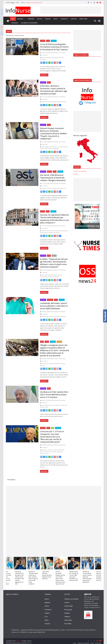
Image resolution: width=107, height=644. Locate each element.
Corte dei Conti (63, 405)
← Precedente (11, 480)
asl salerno (50, 450)
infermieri (59, 102)
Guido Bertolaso (45, 317)
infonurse (61, 58)
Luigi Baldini (56, 149)
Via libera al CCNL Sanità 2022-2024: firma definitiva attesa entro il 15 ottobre (54, 394)
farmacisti (48, 102)
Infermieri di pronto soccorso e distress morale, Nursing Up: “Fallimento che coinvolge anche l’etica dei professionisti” (15, 578)
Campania (43, 428)
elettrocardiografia (46, 58)
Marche (49, 172)
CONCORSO (62, 450)
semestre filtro (57, 364)
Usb (65, 188)
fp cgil (41, 233)
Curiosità (74, 19)
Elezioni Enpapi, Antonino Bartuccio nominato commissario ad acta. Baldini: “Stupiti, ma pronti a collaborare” (54, 133)
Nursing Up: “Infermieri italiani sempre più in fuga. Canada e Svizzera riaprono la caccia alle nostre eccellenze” (42, 578)
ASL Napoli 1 (44, 450)
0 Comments (44, 55)
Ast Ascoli (49, 188)
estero (43, 275)
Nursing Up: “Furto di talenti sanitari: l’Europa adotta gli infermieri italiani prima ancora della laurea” (96, 577)
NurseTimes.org (50, 627)
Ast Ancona (57, 231)
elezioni (42, 149)
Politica (40, 19)
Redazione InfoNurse (54, 53)
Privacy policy (68, 607)
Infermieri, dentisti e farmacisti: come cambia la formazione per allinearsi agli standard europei (53, 90)
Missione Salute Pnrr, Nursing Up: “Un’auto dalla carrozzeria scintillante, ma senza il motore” (83, 576)
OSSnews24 (15, 23)
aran (51, 405)
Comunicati (64, 19)
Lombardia (50, 300)
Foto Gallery (68, 621)
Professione (48, 607)
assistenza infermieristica (47, 231)
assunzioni (44, 188)
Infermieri (31, 19)
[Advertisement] (71, 10)
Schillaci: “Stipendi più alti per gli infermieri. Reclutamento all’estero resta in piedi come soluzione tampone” (54, 263)
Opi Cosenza (43, 59)
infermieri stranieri (53, 275)
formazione (53, 102)
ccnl (53, 405)
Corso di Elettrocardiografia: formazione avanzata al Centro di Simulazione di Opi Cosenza (54, 47)
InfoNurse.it (15, 627)
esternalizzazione (64, 231)
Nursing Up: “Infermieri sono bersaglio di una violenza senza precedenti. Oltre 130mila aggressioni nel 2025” (28, 578)
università (42, 365)
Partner (92, 641)
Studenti (48, 19)
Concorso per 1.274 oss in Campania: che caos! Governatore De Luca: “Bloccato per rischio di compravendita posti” (52, 437)
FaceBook (67, 610)
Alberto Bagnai (45, 147)
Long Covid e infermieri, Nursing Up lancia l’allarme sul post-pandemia (56, 575)
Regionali (20, 19)
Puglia (47, 342)
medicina (51, 364)
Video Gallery (68, 618)
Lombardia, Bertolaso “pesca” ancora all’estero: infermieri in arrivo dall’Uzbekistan (54, 306)
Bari (42, 364)
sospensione (60, 452)
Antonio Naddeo (45, 405)
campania (56, 450)
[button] (24, 19)
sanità (46, 407)
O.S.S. (46, 614)
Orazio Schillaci (44, 277)
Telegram (67, 614)
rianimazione (60, 188)
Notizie (47, 596)
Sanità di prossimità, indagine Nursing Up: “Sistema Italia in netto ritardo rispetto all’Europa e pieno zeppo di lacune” (69, 578)
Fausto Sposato (55, 58)
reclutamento (51, 277)
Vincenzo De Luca (44, 454)
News (13, 19)
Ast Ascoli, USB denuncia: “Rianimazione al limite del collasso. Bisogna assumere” (53, 178)
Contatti (75, 174)
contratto (57, 405)
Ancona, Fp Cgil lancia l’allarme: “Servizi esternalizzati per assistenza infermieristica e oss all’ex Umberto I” (55, 219)
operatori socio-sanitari (54, 233)
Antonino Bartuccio (54, 147)
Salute (56, 19)
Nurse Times (83, 19)
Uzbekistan (63, 317)
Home (75, 641)
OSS (53, 428)
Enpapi (46, 149)
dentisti (43, 102)
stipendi (57, 277)
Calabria (43, 41)
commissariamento (63, 147)
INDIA (46, 275)
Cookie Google (68, 603)
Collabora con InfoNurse (29, 23)
